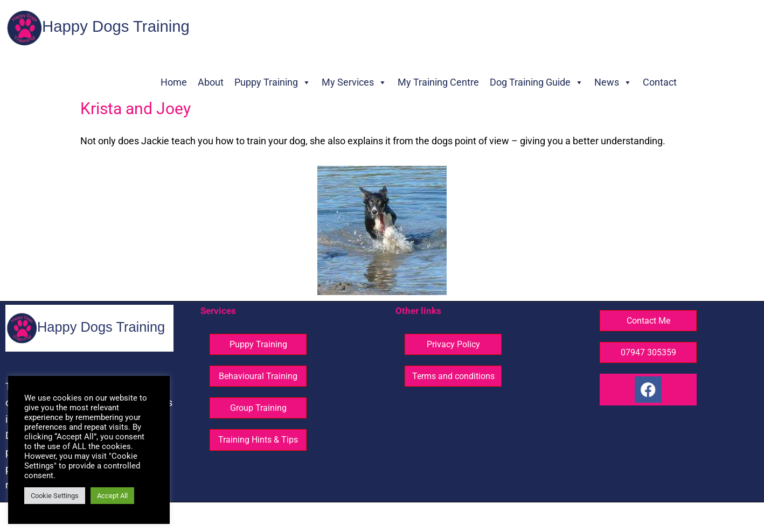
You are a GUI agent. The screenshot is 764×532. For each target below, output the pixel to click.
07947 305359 (648, 352)
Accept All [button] (112, 496)
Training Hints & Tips (258, 440)
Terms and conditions (453, 376)
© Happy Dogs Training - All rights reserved (332, 517)
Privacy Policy (453, 344)
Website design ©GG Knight (457, 517)
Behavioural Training (258, 376)
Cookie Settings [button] (55, 496)
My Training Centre (438, 82)
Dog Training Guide (537, 82)
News (613, 82)
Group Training (258, 408)
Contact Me (648, 321)
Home (174, 82)
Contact (660, 82)
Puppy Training (273, 82)
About (211, 82)
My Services (354, 82)
